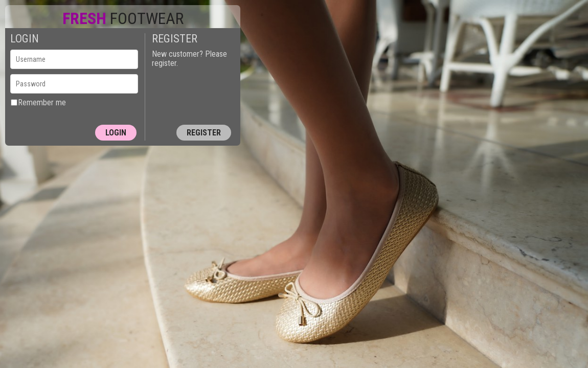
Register (204, 133)
